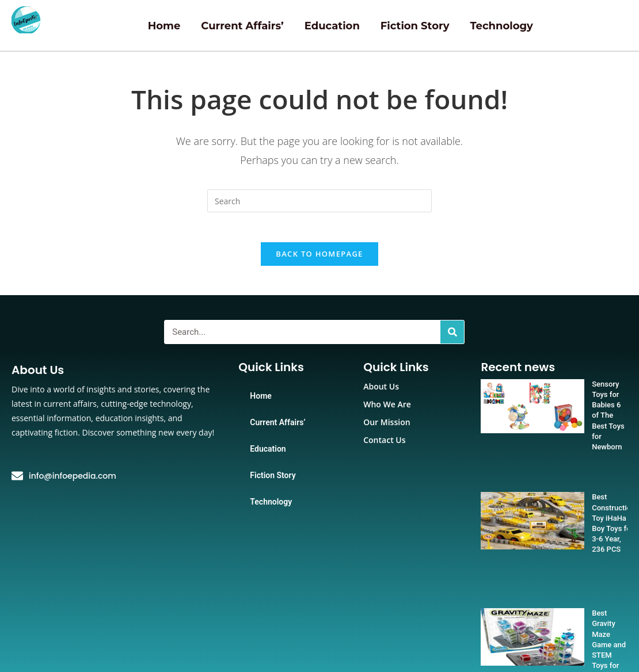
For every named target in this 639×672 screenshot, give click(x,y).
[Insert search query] (319, 201)
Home (164, 26)
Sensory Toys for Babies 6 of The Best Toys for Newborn (589, 400)
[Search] (452, 337)
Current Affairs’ (242, 26)
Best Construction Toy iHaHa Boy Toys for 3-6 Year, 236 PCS (590, 471)
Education (332, 26)
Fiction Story (415, 26)
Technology (501, 26)
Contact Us (384, 445)
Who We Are (387, 409)
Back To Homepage (319, 259)
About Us (381, 392)
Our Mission (387, 427)
